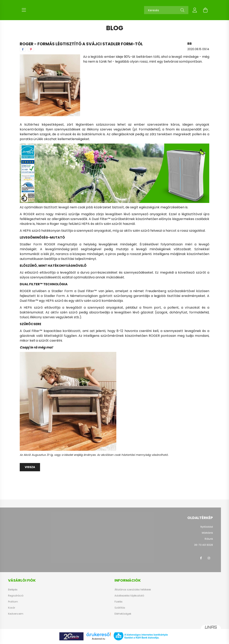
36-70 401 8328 (204, 545)
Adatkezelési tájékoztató (129, 596)
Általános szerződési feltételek (133, 590)
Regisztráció (16, 596)
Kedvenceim (16, 614)
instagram (209, 558)
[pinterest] (31, 49)
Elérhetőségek (123, 614)
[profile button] (195, 10)
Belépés (13, 590)
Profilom (13, 602)
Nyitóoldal (207, 527)
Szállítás (120, 608)
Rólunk (209, 539)
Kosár (12, 608)
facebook (201, 558)
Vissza (30, 467)
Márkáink (207, 533)
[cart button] (205, 10)
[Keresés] (166, 10)
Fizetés (119, 602)
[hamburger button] (24, 10)
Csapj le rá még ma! (36, 347)
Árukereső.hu (99, 639)
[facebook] (23, 49)
